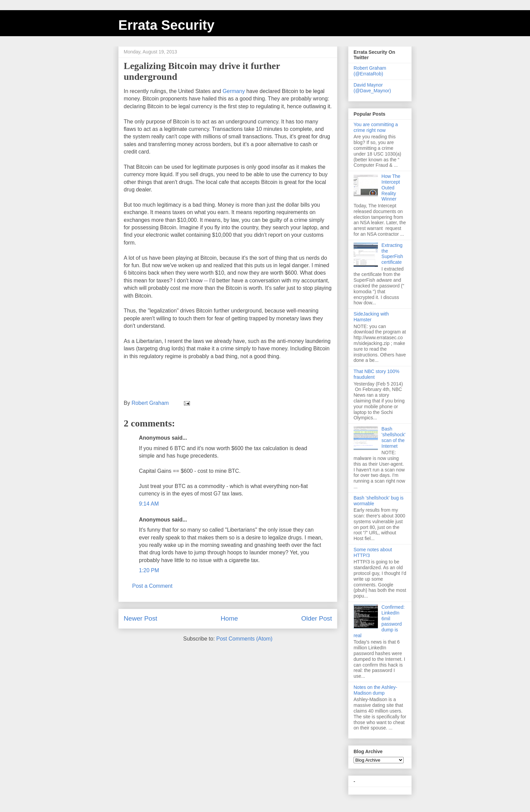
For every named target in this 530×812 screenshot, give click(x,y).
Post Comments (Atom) (244, 639)
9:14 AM (149, 504)
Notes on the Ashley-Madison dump (375, 690)
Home (229, 618)
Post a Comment (152, 586)
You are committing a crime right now (376, 127)
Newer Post (140, 618)
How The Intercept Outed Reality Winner (391, 188)
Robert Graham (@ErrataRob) (370, 71)
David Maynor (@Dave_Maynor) (372, 88)
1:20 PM (149, 570)
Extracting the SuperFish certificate (392, 254)
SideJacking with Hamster (371, 317)
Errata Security (166, 25)
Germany (234, 91)
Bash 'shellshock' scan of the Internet (394, 437)
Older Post (317, 618)
